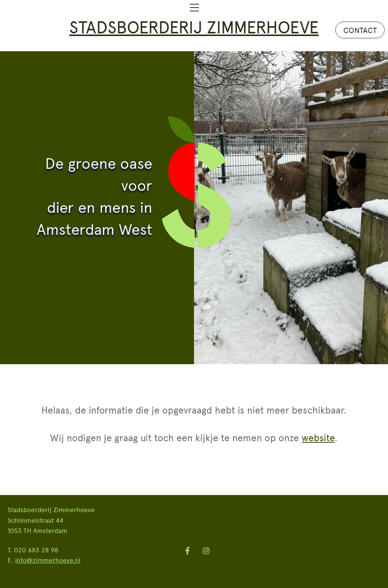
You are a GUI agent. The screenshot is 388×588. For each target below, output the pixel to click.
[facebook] (188, 549)
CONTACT (360, 30)
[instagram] (207, 549)
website (318, 437)
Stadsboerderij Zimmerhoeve (194, 26)
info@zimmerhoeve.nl (48, 560)
